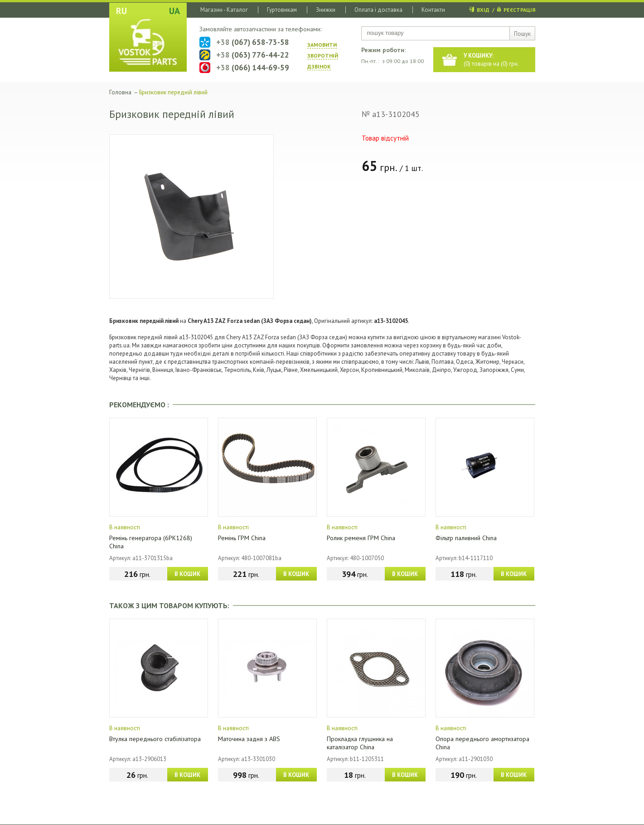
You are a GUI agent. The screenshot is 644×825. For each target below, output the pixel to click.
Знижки (326, 10)
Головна (120, 92)
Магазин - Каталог (224, 10)
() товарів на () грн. (491, 60)
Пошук (522, 34)
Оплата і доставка (378, 10)
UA (174, 11)
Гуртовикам (282, 10)
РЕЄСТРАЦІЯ (519, 10)
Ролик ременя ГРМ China (361, 538)
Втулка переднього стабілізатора (155, 739)
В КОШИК (187, 574)
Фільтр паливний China (466, 538)
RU (121, 11)
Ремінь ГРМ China (242, 538)
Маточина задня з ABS (249, 739)
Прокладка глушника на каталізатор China (360, 743)
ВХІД (483, 10)
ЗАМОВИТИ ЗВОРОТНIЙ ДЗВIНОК (323, 56)
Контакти (433, 10)
